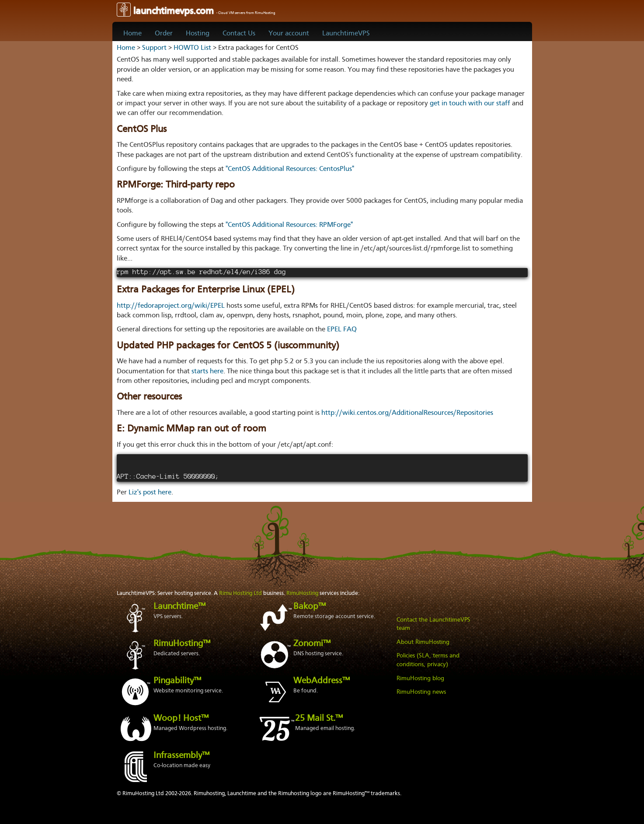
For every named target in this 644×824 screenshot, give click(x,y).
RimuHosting (302, 593)
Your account (289, 34)
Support (154, 48)
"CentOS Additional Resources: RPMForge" (289, 225)
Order (164, 34)
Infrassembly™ (181, 756)
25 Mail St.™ (319, 719)
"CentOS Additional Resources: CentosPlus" (290, 169)
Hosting (198, 34)
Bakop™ (310, 607)
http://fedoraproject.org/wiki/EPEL (171, 306)
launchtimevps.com (196, 11)
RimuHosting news (421, 692)
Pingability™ (177, 681)
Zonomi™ (312, 644)
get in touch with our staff (470, 104)
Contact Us (239, 34)
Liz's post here (150, 493)
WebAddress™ (322, 681)
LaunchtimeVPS (346, 34)
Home (132, 34)
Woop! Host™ (181, 719)
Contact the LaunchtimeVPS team (433, 624)
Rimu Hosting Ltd (240, 593)
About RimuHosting (423, 642)
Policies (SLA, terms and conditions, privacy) (428, 660)
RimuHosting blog (420, 678)
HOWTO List (192, 48)
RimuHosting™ (182, 644)
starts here (207, 372)
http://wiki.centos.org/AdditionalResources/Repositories (407, 413)
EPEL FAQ (342, 330)
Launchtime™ (179, 607)
